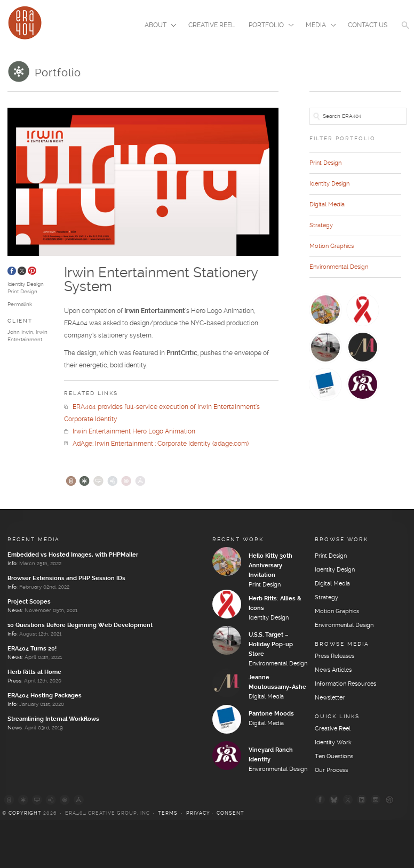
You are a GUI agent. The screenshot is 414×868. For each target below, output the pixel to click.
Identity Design (26, 284)
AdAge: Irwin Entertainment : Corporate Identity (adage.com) (156, 444)
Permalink (20, 304)
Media (317, 26)
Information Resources (345, 684)
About (157, 26)
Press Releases (335, 656)
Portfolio (268, 26)
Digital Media (327, 205)
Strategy (321, 226)
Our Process (331, 770)
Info (12, 564)
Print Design (22, 292)
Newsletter (330, 698)
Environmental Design (339, 267)
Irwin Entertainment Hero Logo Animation (130, 432)
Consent (230, 813)
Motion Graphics (332, 246)
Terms (168, 813)
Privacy (198, 813)
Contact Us (368, 25)
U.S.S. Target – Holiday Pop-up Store (271, 645)
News (15, 610)
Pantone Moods (271, 714)
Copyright (25, 813)
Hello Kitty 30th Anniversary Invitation (270, 566)
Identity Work (333, 743)
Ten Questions (334, 757)
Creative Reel (212, 25)
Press (14, 681)
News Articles (333, 670)
